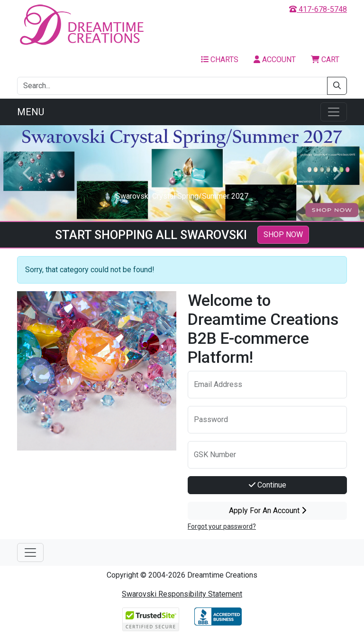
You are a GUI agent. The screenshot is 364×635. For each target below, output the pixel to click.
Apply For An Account (268, 511)
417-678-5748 (318, 9)
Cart (325, 60)
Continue (268, 485)
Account (275, 60)
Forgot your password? (222, 526)
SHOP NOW (283, 235)
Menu (31, 112)
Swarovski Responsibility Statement (182, 594)
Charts (220, 60)
